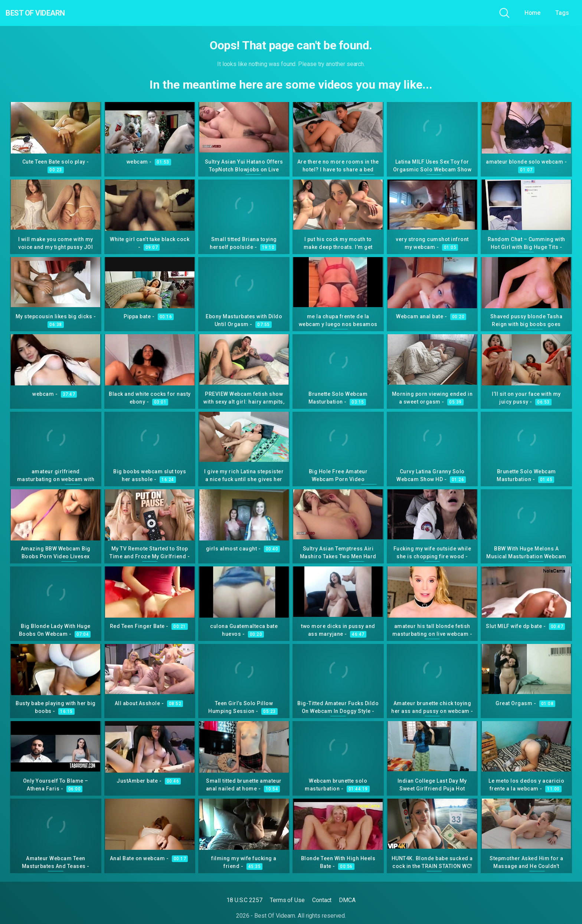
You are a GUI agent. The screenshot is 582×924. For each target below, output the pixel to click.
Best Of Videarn (48, 13)
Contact (322, 900)
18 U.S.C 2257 (244, 900)
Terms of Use (287, 900)
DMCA (347, 900)
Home (533, 13)
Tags (562, 13)
